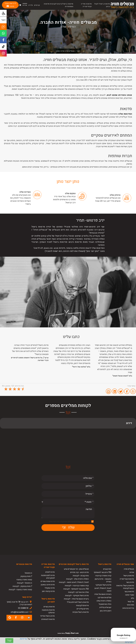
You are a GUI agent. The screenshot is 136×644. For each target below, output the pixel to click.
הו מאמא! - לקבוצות (25, 583)
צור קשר (131, 602)
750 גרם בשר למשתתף (103, 572)
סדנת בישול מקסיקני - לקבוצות (77, 596)
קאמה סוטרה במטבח (24, 580)
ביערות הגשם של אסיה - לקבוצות (76, 599)
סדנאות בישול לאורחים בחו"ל (78, 602)
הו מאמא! (28, 573)
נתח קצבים (107, 569)
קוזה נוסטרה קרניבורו (103, 576)
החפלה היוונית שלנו (104, 601)
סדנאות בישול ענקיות (81, 612)
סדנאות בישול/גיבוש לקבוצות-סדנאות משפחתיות (59, 5)
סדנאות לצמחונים (48, 619)
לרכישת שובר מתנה (10, 5)
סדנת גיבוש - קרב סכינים (79, 572)
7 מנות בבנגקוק (26, 576)
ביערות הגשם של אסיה (103, 594)
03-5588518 (23, 608)
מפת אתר (130, 605)
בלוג (132, 598)
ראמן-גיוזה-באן (106, 611)
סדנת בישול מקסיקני (103, 585)
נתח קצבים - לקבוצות (81, 576)
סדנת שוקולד (50, 588)
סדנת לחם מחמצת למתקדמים (48, 577)
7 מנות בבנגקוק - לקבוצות (22, 586)
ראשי (79, 51)
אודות (25, 5)
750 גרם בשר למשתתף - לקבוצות (76, 589)
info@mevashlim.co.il (20, 612)
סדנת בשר (130, 582)
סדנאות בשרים (49, 607)
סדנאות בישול (129, 576)
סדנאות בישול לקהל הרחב (102, 5)
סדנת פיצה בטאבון (48, 585)
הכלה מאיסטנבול (105, 604)
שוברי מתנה (130, 595)
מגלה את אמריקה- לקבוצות (78, 592)
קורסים (37, 5)
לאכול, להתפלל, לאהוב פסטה (103, 590)
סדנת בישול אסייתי (47, 616)
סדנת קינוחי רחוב (48, 591)
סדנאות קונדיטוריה (127, 579)
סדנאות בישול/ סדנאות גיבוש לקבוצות (125, 587)
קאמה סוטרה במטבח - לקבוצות (20, 590)
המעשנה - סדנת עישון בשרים (103, 580)
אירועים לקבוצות (82, 605)
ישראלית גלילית (105, 607)
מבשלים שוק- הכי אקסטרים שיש (76, 569)
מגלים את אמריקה (104, 598)
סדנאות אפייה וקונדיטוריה (86, 5)
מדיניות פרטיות (128, 608)
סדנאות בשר (129, 592)
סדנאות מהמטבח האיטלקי (48, 611)
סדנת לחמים (50, 572)
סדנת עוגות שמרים (48, 581)
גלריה (31, 5)
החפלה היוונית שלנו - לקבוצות (77, 579)
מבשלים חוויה (129, 569)
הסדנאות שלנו (125, 114)
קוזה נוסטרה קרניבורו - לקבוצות (77, 586)
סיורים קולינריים (83, 609)
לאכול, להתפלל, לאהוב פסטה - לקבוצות (74, 582)
